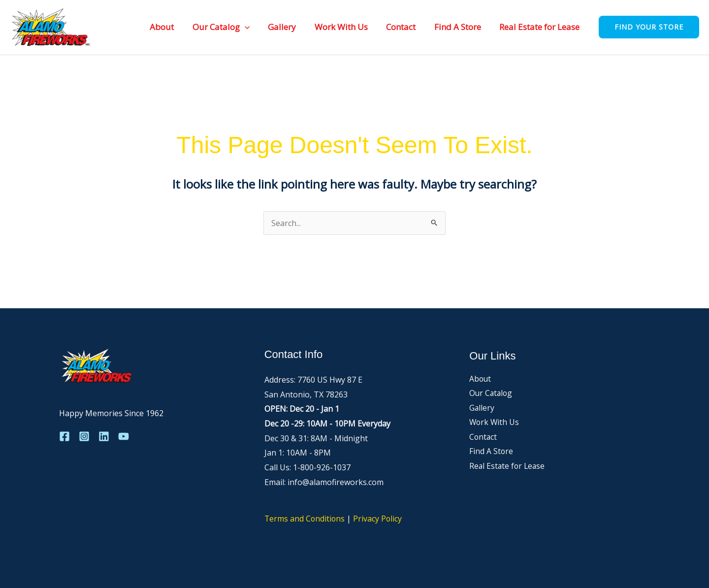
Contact (405, 27)
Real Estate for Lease (540, 27)
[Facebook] (64, 436)
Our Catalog (230, 27)
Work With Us (347, 27)
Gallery (290, 27)
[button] (254, 27)
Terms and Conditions (305, 519)
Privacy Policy (379, 519)
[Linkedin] (104, 436)
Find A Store (460, 27)
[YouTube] (124, 436)
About (173, 27)
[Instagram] (84, 436)
